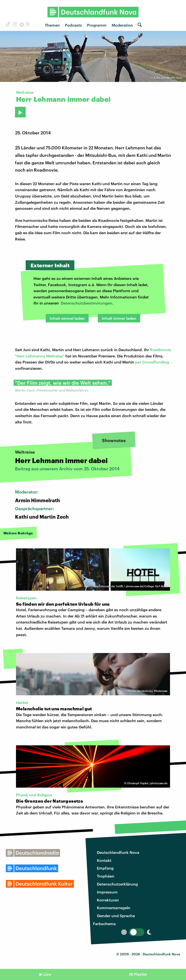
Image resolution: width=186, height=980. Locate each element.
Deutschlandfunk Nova (118, 852)
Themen (52, 25)
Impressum (107, 892)
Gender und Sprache (116, 916)
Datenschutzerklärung (117, 884)
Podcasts (73, 25)
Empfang (105, 868)
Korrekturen (108, 900)
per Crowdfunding (152, 362)
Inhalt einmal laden (67, 318)
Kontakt (104, 860)
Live (47, 974)
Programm (97, 25)
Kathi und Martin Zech (168, 78)
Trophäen (106, 876)
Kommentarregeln (114, 908)
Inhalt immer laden (119, 318)
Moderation (122, 25)
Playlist (140, 974)
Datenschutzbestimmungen (86, 303)
